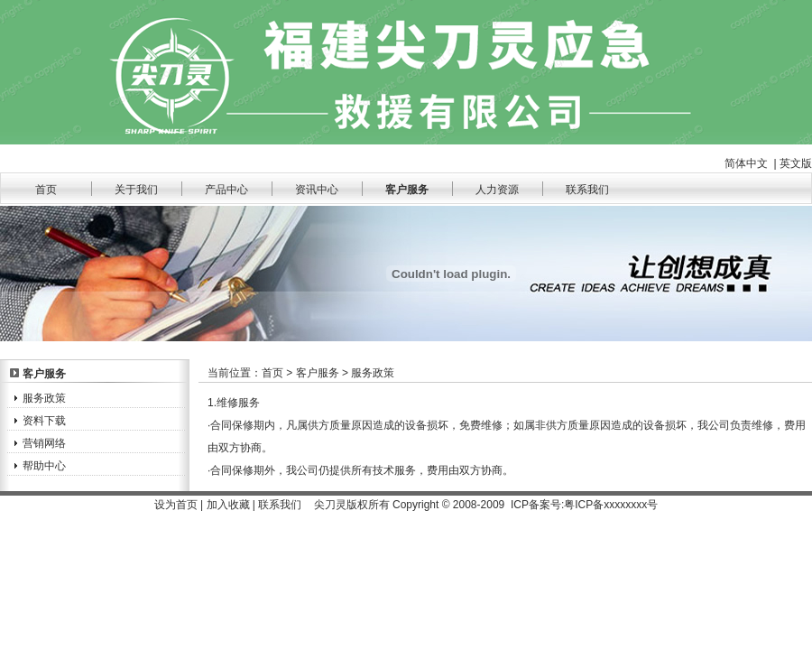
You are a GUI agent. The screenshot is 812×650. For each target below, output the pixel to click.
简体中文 (746, 163)
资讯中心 (317, 190)
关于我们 (136, 190)
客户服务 (407, 190)
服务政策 (44, 398)
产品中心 (226, 190)
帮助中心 (44, 466)
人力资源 (497, 190)
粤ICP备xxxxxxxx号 (611, 505)
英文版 (796, 163)
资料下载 (44, 421)
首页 (46, 190)
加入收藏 (228, 505)
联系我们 (587, 190)
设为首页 (176, 505)
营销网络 (44, 443)
